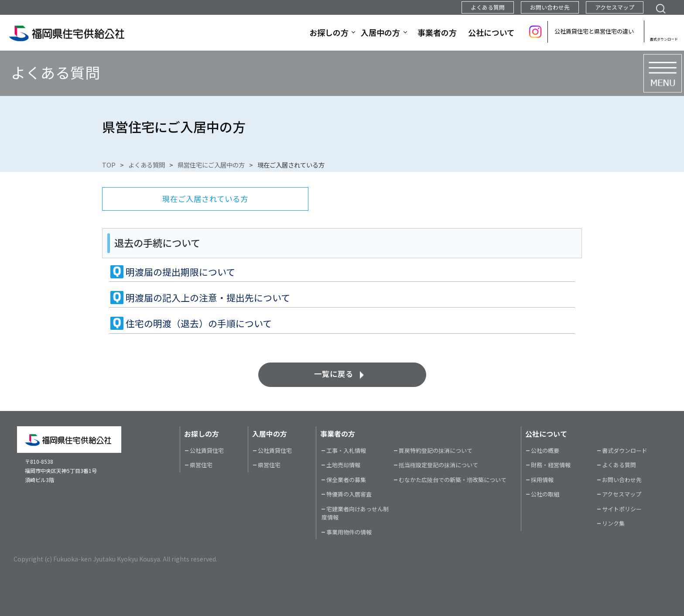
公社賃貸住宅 (207, 450)
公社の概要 (545, 450)
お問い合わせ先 (550, 7)
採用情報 (542, 480)
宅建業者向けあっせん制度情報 (355, 513)
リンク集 (613, 523)
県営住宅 (201, 465)
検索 (661, 7)
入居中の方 (380, 32)
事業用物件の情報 (349, 532)
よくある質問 (488, 7)
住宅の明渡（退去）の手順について (199, 323)
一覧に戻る (334, 374)
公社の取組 (545, 494)
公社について (491, 32)
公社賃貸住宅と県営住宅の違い (594, 31)
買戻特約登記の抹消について (436, 450)
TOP (109, 165)
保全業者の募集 (346, 480)
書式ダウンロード (664, 39)
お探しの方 (329, 32)
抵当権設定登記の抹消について (438, 465)
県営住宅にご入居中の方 (211, 165)
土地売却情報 (343, 465)
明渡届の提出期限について (180, 272)
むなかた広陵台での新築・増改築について (453, 480)
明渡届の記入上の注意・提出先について (208, 298)
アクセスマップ (615, 7)
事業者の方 (437, 32)
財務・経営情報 (551, 465)
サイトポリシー (622, 509)
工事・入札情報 (346, 450)
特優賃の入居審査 (349, 494)
